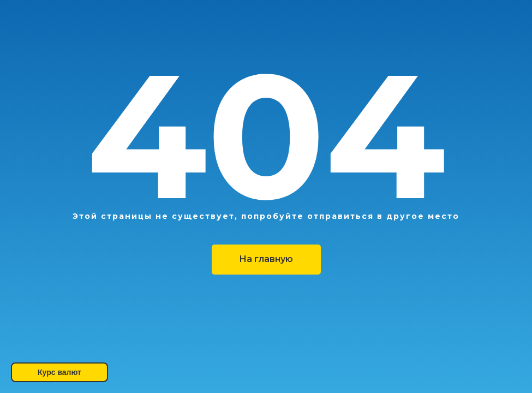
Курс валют (59, 372)
